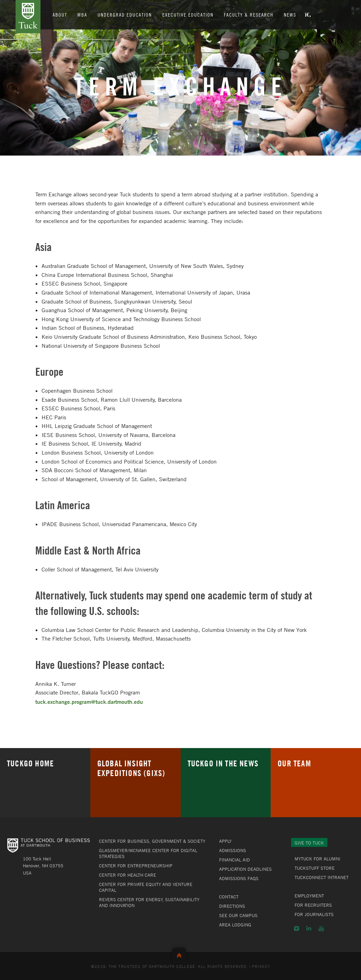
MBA (82, 15)
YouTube (321, 928)
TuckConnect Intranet (322, 877)
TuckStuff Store (315, 868)
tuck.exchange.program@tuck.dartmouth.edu (89, 702)
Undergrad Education (125, 15)
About (60, 15)
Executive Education (188, 15)
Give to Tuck (309, 843)
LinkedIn (309, 928)
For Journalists (314, 914)
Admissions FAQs (239, 878)
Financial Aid (234, 860)
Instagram (296, 928)
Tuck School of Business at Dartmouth (28, 17)
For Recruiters (313, 905)
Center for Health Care (128, 875)
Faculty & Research (249, 15)
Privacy (261, 966)
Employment (309, 896)
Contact (229, 897)
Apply (225, 841)
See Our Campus (238, 915)
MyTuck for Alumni (317, 859)
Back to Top (181, 954)
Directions (232, 906)
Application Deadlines (245, 869)
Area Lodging (235, 925)
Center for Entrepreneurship (136, 866)
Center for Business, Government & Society (152, 841)
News (290, 15)
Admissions (233, 850)
